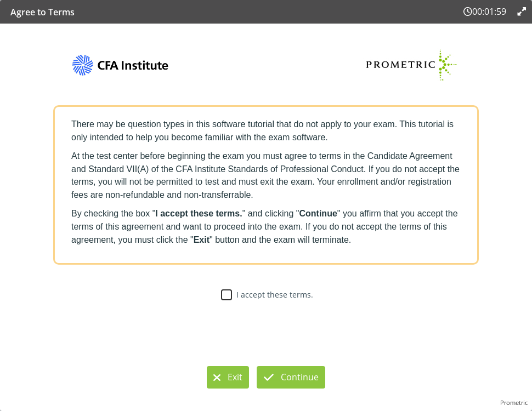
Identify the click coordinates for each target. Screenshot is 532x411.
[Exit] (228, 377)
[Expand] (520, 12)
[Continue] (291, 377)
